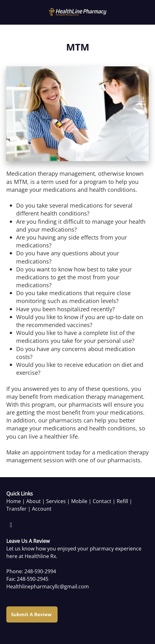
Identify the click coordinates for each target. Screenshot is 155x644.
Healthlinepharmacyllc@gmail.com (48, 586)
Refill (122, 501)
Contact (102, 501)
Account (42, 509)
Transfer (16, 509)
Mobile (79, 501)
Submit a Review (32, 614)
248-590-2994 (40, 571)
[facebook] (11, 525)
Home (14, 501)
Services (56, 501)
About (34, 501)
